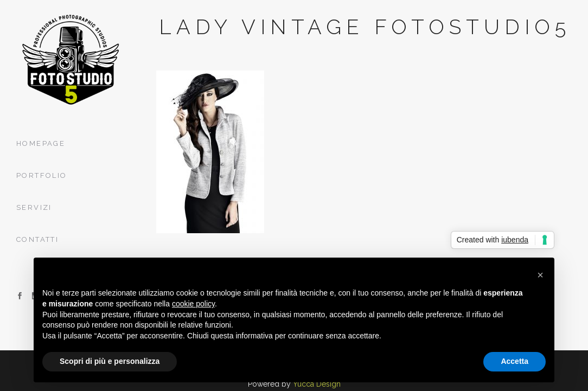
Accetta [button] (514, 361)
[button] (540, 275)
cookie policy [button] (193, 304)
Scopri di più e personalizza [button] (110, 361)
